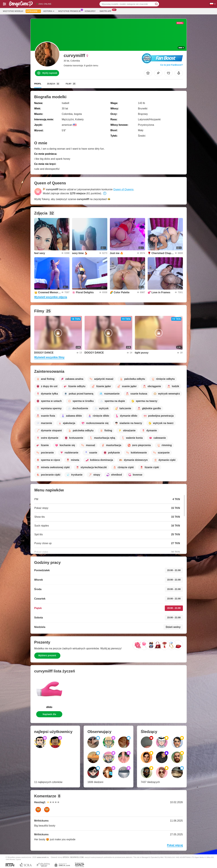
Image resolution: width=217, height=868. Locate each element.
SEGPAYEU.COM (77, 857)
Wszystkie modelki (13, 11)
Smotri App (106, 11)
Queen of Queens (123, 189)
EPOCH (66, 857)
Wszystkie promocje (70, 11)
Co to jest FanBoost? (172, 65)
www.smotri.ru (43, 857)
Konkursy (90, 11)
